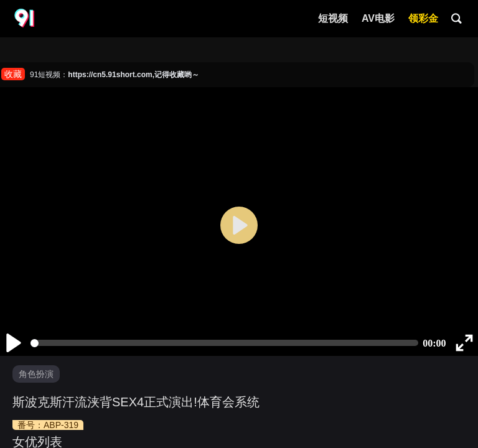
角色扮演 (36, 374)
